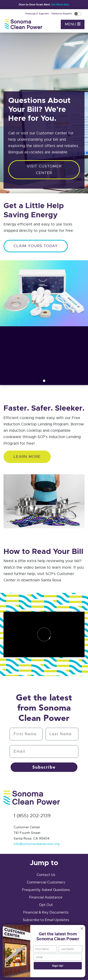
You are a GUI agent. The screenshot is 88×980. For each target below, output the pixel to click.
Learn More (27, 457)
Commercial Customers (46, 882)
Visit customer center (44, 169)
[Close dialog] (82, 928)
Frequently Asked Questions (46, 890)
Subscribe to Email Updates (46, 920)
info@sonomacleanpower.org (37, 844)
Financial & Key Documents (46, 912)
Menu (73, 24)
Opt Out (46, 905)
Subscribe (44, 767)
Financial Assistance (46, 897)
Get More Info (60, 4)
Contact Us (46, 875)
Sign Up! (58, 966)
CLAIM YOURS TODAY (36, 246)
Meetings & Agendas (37, 14)
